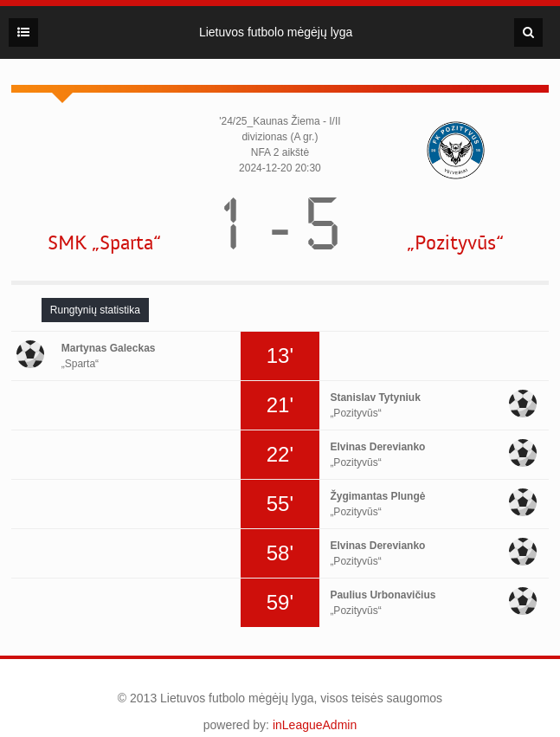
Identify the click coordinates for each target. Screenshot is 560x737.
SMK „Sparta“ (104, 243)
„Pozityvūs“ (455, 243)
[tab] (95, 310)
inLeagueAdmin (315, 725)
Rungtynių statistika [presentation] (95, 310)
